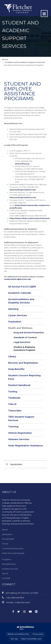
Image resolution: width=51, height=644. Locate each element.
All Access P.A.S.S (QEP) (22, 287)
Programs (7, 559)
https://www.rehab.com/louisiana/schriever (30, 218)
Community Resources (13, 548)
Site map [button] (14, 639)
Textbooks (14, 398)
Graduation (15, 322)
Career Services (17, 315)
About (5, 530)
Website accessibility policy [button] (18, 634)
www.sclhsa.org (22, 164)
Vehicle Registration (20, 433)
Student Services (10, 569)
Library (12, 357)
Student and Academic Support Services (25, 62)
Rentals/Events (9, 564)
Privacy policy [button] (38, 634)
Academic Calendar (20, 293)
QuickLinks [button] (16, 464)
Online (5, 544)
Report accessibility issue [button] (31, 639)
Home (5, 59)
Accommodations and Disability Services (21, 301)
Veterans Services (19, 439)
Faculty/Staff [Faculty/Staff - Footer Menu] (8, 539)
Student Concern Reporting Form (24, 377)
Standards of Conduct (25, 337)
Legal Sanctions (22, 342)
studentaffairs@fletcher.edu (18, 279)
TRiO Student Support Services (21, 419)
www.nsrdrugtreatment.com (23, 190)
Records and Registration (23, 363)
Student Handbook (19, 385)
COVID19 (6, 578)
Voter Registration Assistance (26, 446)
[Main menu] (44, 14)
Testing (13, 392)
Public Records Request (13, 553)
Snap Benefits (16, 369)
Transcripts (15, 411)
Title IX (12, 404)
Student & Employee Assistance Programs (24, 349)
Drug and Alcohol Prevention (29, 333)
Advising (13, 309)
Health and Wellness (20, 328)
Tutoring (13, 427)
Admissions (7, 534)
